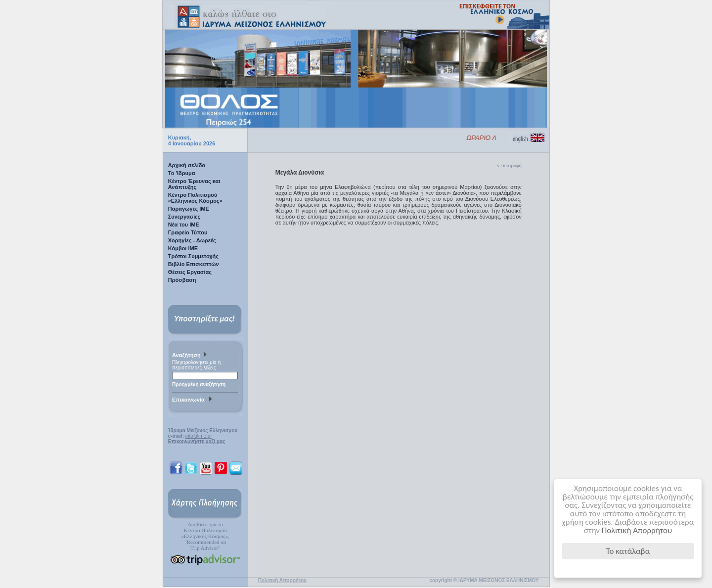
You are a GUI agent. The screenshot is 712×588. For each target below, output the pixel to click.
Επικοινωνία (193, 400)
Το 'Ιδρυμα (182, 173)
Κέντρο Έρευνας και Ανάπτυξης (194, 184)
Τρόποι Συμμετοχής (193, 256)
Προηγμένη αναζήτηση (199, 384)
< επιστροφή (509, 166)
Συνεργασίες (184, 217)
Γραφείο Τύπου (188, 232)
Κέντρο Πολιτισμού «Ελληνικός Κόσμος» (195, 198)
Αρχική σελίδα (187, 165)
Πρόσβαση (182, 280)
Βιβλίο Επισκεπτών (194, 264)
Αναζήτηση (191, 356)
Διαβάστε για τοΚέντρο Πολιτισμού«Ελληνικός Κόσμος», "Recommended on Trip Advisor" (205, 536)
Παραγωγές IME (189, 209)
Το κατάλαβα (628, 551)
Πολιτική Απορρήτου (637, 530)
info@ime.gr (199, 436)
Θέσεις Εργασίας (190, 272)
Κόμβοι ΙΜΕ (183, 248)
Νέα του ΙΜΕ (184, 225)
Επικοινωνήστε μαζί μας (197, 441)
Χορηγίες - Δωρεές (192, 240)
